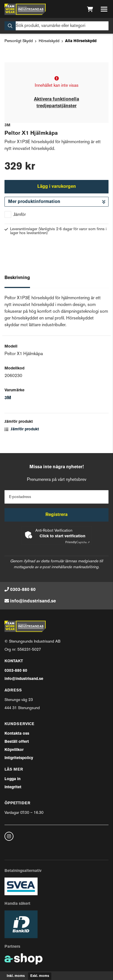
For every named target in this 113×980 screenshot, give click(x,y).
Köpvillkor (14, 750)
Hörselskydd (49, 41)
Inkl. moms (16, 976)
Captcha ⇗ (78, 542)
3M (8, 398)
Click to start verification (62, 536)
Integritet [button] (13, 787)
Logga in (12, 779)
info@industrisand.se (33, 601)
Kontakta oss (17, 734)
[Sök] (56, 26)
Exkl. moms (40, 976)
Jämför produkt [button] (22, 429)
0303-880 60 (23, 590)
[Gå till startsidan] (25, 9)
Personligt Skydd (19, 41)
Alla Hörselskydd (81, 41)
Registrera (56, 515)
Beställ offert (17, 742)
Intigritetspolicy (19, 758)
